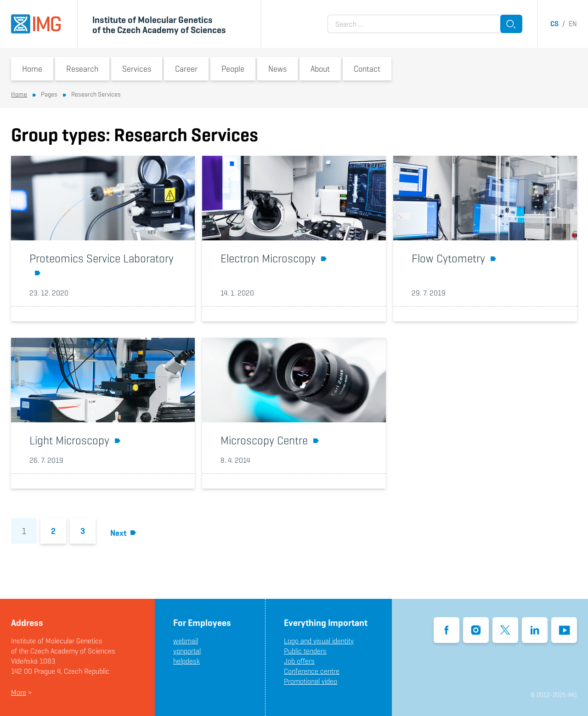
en (573, 24)
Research (82, 69)
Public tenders (305, 651)
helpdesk (187, 661)
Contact (367, 69)
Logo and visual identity (319, 641)
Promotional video (311, 681)
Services (137, 69)
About (320, 69)
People (233, 69)
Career (186, 69)
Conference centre (312, 671)
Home (32, 69)
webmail (186, 641)
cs (554, 24)
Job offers (299, 661)
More (19, 692)
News (277, 69)
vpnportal (187, 651)
